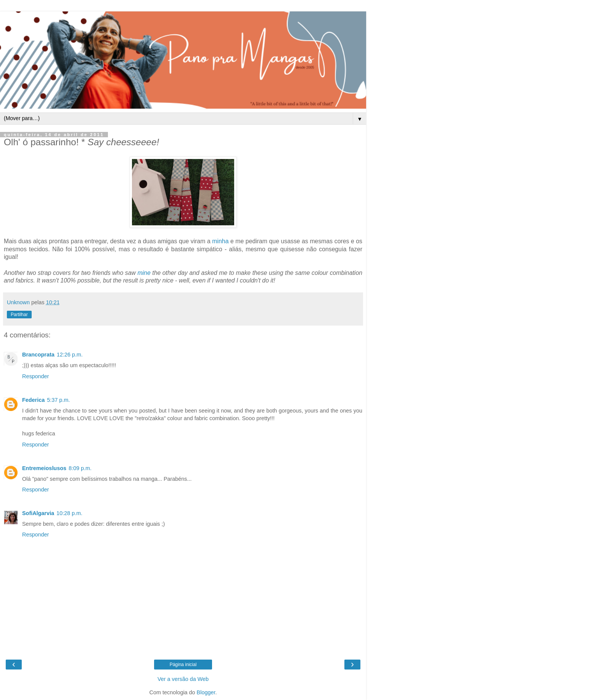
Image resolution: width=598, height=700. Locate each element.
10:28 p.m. (69, 513)
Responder (35, 376)
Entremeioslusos (44, 468)
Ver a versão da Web (183, 679)
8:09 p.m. (80, 468)
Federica (33, 400)
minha (220, 241)
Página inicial (183, 665)
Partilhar (19, 315)
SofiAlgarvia (38, 513)
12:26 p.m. (70, 355)
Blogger (206, 692)
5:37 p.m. (58, 400)
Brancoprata (38, 355)
